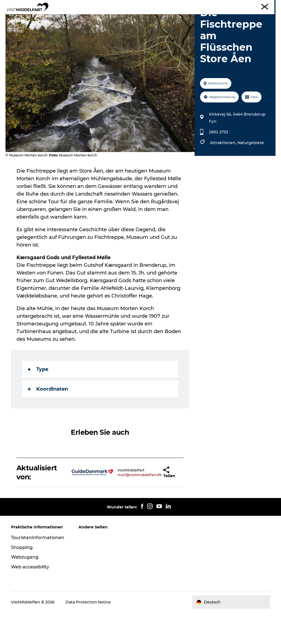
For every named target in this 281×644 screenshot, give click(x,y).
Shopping (22, 578)
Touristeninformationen (38, 569)
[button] (151, 504)
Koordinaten (48, 420)
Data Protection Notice (88, 633)
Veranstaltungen (192, 18)
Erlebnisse (82, 18)
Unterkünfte (154, 18)
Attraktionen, (224, 174)
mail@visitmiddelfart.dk (126, 506)
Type (38, 400)
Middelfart (267, 5)
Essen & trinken (117, 18)
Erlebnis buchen (141, 23)
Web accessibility (30, 598)
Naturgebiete (251, 174)
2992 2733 (218, 163)
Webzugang (25, 588)
